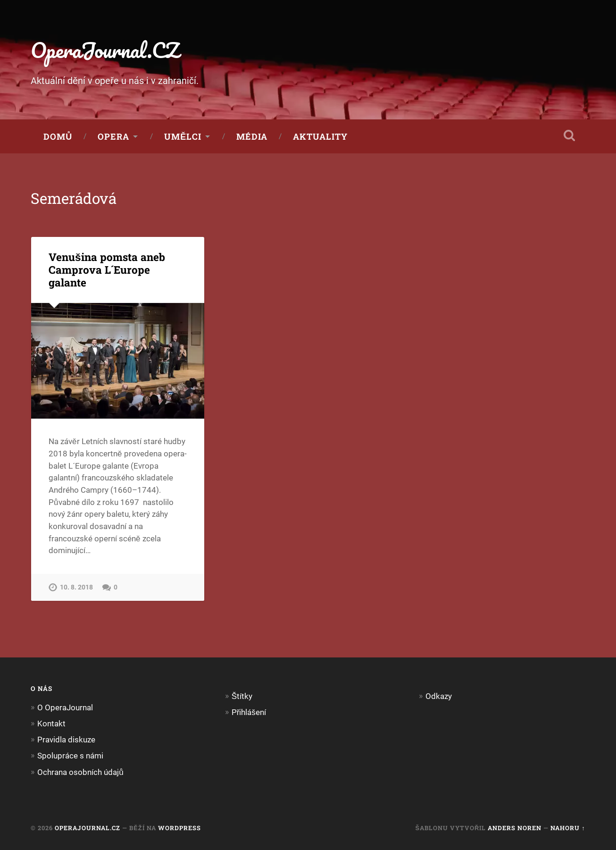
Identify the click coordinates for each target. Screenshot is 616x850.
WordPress (179, 828)
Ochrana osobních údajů (80, 772)
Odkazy (439, 696)
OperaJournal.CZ (105, 50)
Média (252, 136)
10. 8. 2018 (76, 587)
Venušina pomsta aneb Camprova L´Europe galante (107, 269)
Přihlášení (249, 712)
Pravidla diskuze (66, 740)
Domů (58, 136)
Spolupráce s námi (70, 756)
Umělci (183, 136)
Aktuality (320, 136)
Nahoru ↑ (568, 828)
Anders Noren (515, 828)
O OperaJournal (65, 707)
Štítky (242, 696)
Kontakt (51, 724)
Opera (113, 136)
